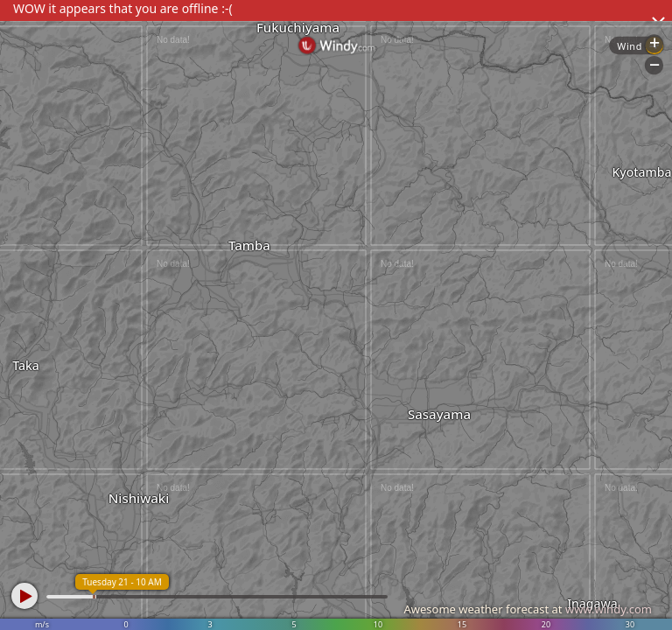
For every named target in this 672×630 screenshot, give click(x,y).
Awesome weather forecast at (528, 609)
